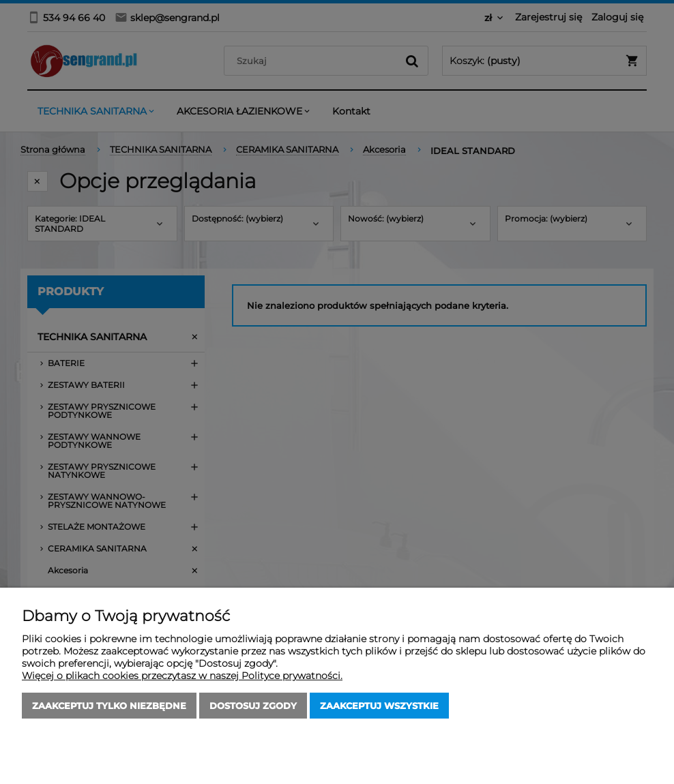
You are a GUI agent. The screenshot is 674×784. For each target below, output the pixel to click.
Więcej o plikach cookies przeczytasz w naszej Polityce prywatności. (182, 676)
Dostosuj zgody (253, 706)
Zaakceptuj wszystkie (379, 706)
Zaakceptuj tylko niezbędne (109, 706)
